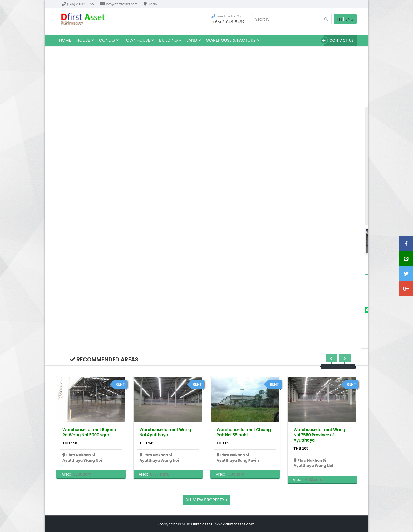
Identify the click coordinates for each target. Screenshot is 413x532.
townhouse (139, 40)
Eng (350, 19)
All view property (207, 500)
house (85, 40)
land (194, 40)
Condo (109, 40)
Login (150, 4)
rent (120, 384)
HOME (65, 40)
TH (339, 19)
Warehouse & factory (233, 40)
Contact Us (339, 40)
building (170, 40)
